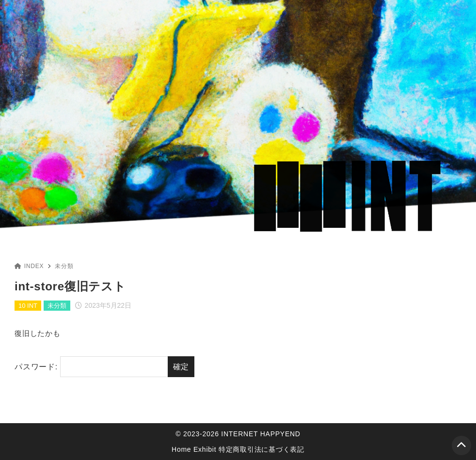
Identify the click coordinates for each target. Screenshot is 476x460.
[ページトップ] (461, 445)
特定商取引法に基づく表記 (262, 449)
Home (181, 449)
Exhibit (205, 449)
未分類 (64, 266)
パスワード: (91, 367)
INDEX (29, 266)
